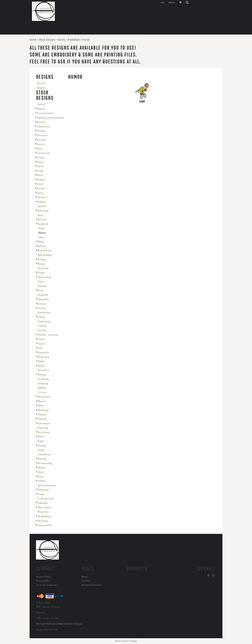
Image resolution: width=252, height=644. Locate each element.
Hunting (42, 375)
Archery (42, 197)
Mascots (42, 401)
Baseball (42, 220)
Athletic (42, 202)
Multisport (43, 410)
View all (41, 83)
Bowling (42, 260)
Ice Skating (43, 379)
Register (172, 2)
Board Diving (44, 251)
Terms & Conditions (46, 585)
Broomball (43, 268)
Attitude (42, 206)
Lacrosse (42, 392)
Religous (41, 88)
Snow (40, 472)
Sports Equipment (47, 485)
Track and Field (46, 499)
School (40, 184)
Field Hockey (44, 313)
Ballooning (43, 211)
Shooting (42, 459)
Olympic (42, 414)
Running (42, 446)
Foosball (42, 326)
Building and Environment (50, 118)
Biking (41, 242)
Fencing (41, 308)
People (40, 171)
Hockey (41, 366)
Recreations (44, 432)
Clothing (41, 131)
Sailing (41, 450)
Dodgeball (43, 295)
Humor (40, 162)
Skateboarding (45, 463)
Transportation (44, 525)
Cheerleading (44, 277)
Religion (41, 180)
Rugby (41, 441)
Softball (42, 481)
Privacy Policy (43, 581)
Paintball (42, 419)
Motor (41, 406)
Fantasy (41, 144)
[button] (187, 2)
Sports (61, 40)
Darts (40, 291)
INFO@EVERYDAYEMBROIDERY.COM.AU (59, 624)
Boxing (41, 264)
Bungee (41, 273)
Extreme (42, 304)
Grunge (41, 158)
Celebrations (43, 127)
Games (41, 344)
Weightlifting (44, 516)
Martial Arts (44, 397)
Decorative (42, 135)
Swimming (43, 490)
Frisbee (41, 339)
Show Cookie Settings (126, 641)
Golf (40, 348)
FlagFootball (44, 322)
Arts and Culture (45, 113)
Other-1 (42, 237)
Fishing (41, 317)
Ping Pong (43, 428)
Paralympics (44, 423)
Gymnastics (43, 353)
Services (41, 189)
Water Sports (44, 508)
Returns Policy (43, 577)
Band (40, 215)
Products (86, 581)
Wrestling (43, 521)
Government (43, 153)
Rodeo (41, 437)
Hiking (41, 361)
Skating (41, 468)
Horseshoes (43, 370)
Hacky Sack (43, 357)
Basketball (74, 40)
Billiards (42, 246)
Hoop (41, 228)
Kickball (42, 388)
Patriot (40, 166)
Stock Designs (47, 40)
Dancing (42, 286)
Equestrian (43, 299)
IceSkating (43, 383)
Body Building (45, 255)
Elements (42, 140)
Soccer (41, 477)
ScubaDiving (44, 454)
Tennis (41, 494)
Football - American (48, 335)
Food (39, 149)
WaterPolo (43, 512)
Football (42, 330)
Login (162, 2)
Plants (40, 175)
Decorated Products (92, 585)
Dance (41, 282)
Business (41, 122)
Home (33, 40)
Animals (41, 109)
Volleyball (43, 503)
